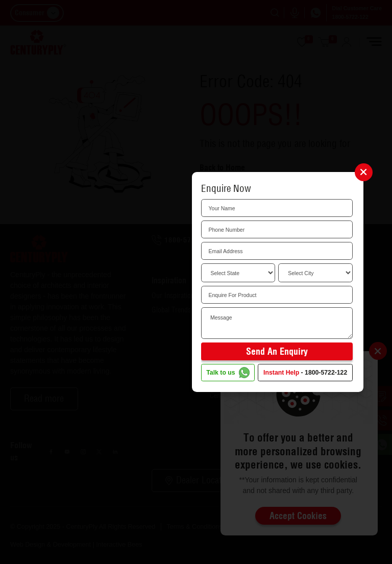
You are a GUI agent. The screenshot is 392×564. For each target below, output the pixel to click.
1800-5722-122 (326, 373)
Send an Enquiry (277, 351)
